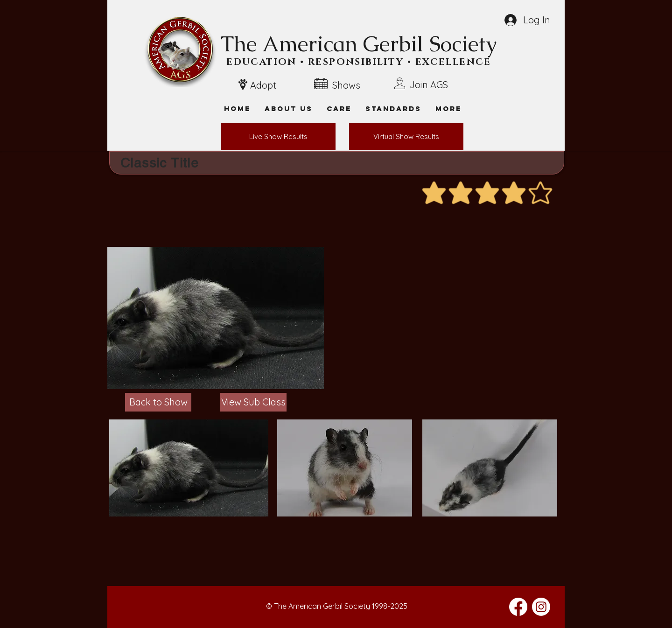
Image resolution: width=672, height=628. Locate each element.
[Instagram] (541, 607)
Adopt (263, 85)
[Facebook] (518, 607)
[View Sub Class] (253, 402)
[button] (448, 108)
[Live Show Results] (278, 137)
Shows (346, 85)
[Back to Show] (158, 402)
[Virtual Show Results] (406, 137)
